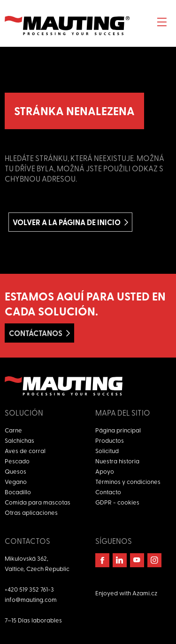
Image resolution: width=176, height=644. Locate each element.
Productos (110, 440)
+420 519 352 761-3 (29, 589)
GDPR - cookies (117, 502)
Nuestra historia (117, 461)
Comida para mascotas (38, 502)
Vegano (16, 481)
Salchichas (19, 440)
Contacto (108, 492)
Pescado (17, 461)
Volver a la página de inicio (67, 222)
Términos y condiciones (128, 481)
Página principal (118, 430)
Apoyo (105, 471)
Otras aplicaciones (31, 512)
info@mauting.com (31, 599)
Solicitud (107, 450)
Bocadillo (18, 492)
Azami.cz (145, 593)
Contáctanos (36, 333)
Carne (13, 430)
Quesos (15, 471)
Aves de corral (25, 450)
